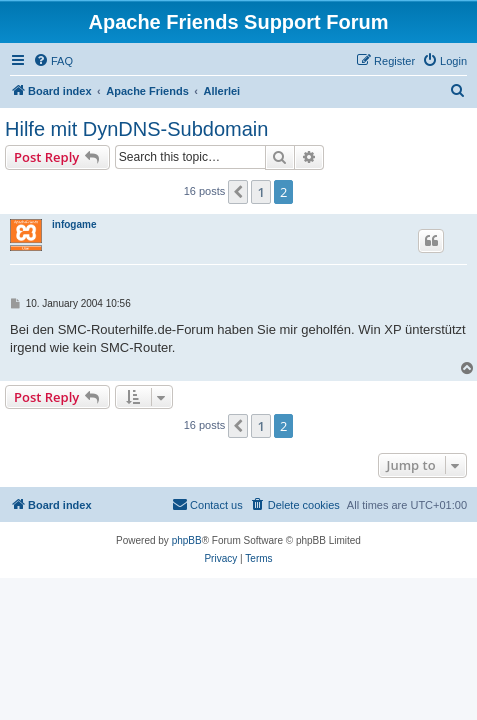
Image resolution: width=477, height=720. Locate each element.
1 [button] (260, 192)
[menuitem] (53, 61)
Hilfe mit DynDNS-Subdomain (136, 129)
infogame (74, 224)
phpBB (187, 540)
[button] (238, 192)
